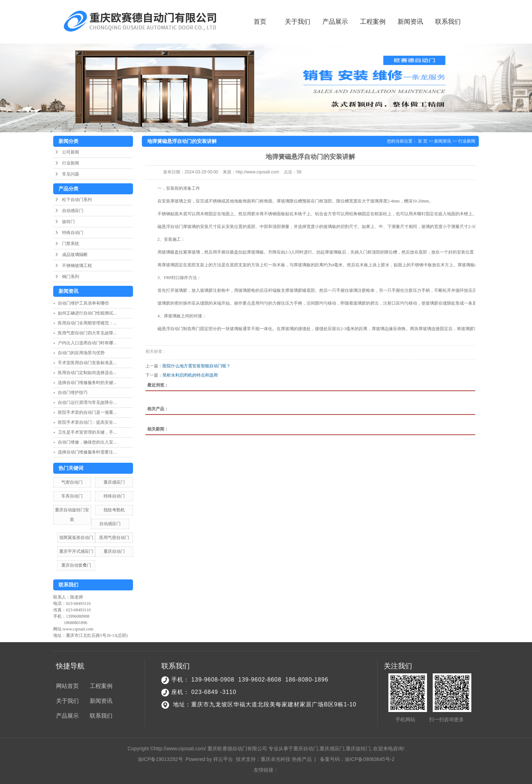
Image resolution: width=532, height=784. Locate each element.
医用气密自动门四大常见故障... (87, 333)
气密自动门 (72, 482)
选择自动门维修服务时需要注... (87, 452)
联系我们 (448, 22)
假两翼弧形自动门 (76, 538)
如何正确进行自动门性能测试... (87, 313)
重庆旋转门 (358, 749)
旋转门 (68, 222)
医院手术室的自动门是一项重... (87, 412)
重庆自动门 (114, 551)
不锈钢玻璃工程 (77, 266)
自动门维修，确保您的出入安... (87, 442)
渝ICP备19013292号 (160, 759)
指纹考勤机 (114, 510)
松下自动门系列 (77, 200)
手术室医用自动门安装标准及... (87, 363)
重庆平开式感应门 (76, 551)
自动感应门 (73, 211)
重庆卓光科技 (276, 759)
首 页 (423, 141)
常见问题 (71, 174)
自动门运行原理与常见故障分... (87, 402)
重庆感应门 (114, 482)
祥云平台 (223, 759)
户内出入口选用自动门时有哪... (87, 343)
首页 (260, 22)
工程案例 (373, 22)
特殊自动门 (73, 233)
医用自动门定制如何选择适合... (87, 373)
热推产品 (302, 759)
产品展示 (335, 22)
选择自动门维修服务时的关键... (87, 383)
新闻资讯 (410, 22)
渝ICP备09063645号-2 (370, 759)
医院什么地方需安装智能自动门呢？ (196, 366)
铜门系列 (71, 277)
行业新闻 (71, 163)
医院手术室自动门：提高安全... (87, 422)
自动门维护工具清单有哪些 (85, 303)
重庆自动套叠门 (76, 565)
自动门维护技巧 (73, 393)
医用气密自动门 (114, 538)
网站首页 (67, 686)
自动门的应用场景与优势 (81, 353)
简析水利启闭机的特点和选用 (190, 375)
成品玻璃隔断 (75, 255)
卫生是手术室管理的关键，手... (87, 432)
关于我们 (298, 22)
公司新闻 (71, 152)
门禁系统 (71, 244)
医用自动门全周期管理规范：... (87, 323)
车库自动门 (72, 496)
